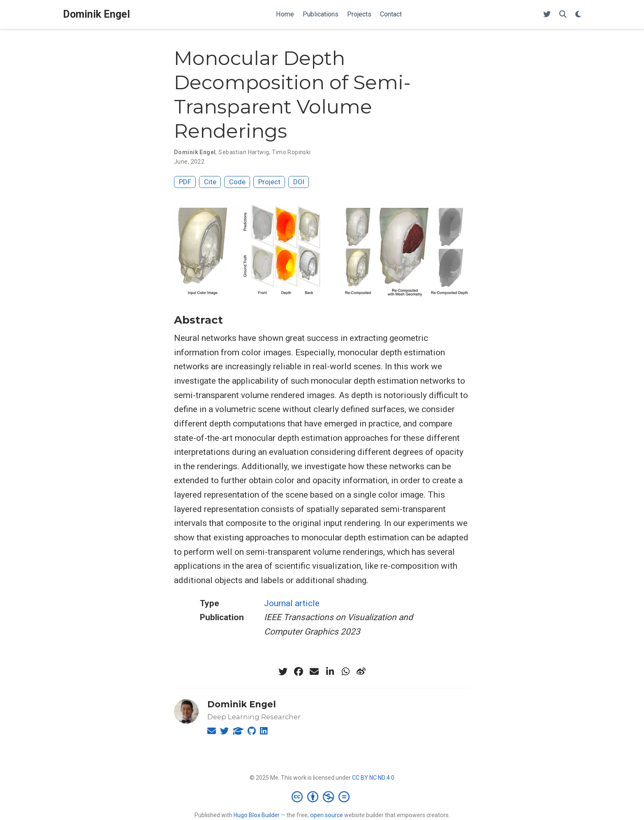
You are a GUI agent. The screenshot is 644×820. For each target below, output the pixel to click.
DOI (299, 182)
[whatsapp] (345, 672)
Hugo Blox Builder (257, 815)
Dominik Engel (96, 14)
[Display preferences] (578, 15)
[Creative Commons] (322, 797)
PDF (185, 182)
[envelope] (314, 672)
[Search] (563, 15)
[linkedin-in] (330, 672)
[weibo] (361, 672)
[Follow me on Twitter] (547, 15)
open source (327, 815)
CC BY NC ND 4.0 (373, 778)
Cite (210, 182)
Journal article (292, 603)
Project (269, 182)
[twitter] (283, 672)
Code (237, 182)
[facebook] (299, 672)
